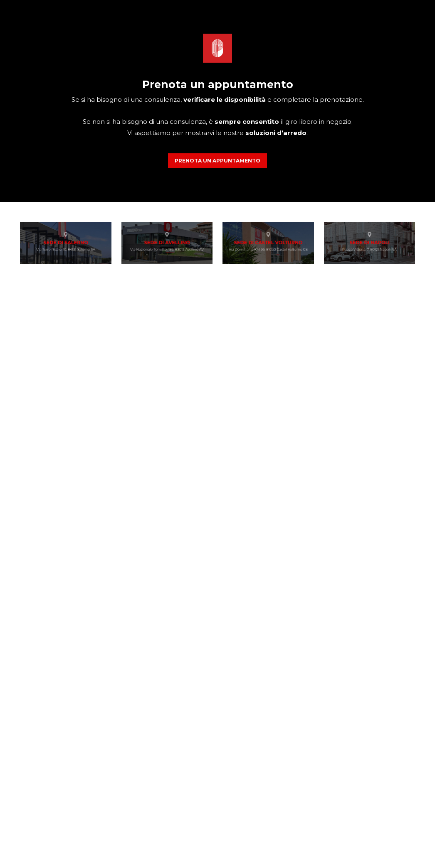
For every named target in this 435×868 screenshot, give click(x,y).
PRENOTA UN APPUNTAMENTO (217, 161)
